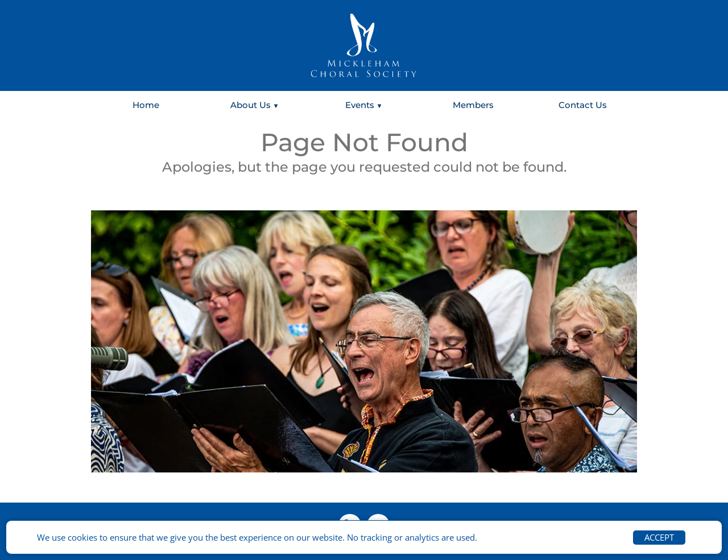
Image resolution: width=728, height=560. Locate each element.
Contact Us (583, 105)
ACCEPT (659, 537)
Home (146, 105)
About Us (251, 105)
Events (360, 105)
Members (473, 105)
